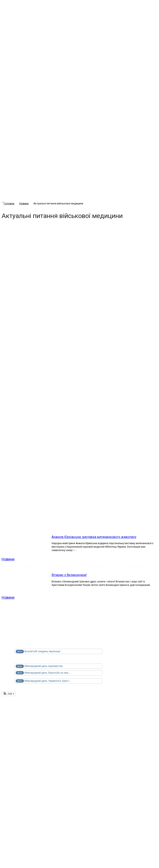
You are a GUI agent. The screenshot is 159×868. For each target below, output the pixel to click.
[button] (9, 694)
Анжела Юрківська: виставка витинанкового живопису (94, 537)
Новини (8, 559)
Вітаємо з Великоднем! (69, 575)
